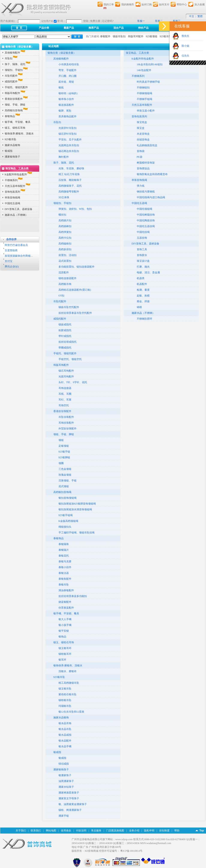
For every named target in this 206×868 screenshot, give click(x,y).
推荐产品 (94, 28)
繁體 (200, 16)
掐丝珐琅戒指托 (68, 342)
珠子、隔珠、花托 (18, 64)
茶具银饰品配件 (68, 116)
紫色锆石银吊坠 (68, 694)
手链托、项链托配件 (16, 87)
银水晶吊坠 (65, 729)
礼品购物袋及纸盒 (147, 145)
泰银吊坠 (64, 585)
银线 (61, 88)
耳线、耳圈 (65, 394)
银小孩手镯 (65, 625)
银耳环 (62, 660)
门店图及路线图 (115, 831)
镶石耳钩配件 (66, 371)
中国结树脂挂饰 (146, 215)
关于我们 (21, 831)
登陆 (86, 21)
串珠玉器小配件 (146, 111)
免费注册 (95, 21)
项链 (61, 440)
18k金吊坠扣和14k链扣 (150, 64)
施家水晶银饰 (12, 145)
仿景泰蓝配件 (66, 608)
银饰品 (62, 637)
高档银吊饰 (65, 284)
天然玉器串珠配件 (18, 186)
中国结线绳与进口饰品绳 (151, 197)
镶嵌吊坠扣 (119, 36)
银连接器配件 (66, 105)
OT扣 (62, 296)
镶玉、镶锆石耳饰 (15, 128)
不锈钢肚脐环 (144, 319)
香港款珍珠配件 (17, 99)
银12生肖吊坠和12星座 (71, 712)
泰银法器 (64, 573)
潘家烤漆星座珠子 (69, 793)
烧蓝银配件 (65, 602)
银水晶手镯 (65, 746)
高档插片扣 (65, 220)
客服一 (141, 21)
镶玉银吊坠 (65, 689)
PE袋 (140, 157)
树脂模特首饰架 (146, 163)
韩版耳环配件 (136, 36)
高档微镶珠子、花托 (70, 186)
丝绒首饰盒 (143, 140)
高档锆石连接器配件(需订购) (75, 290)
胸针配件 (64, 157)
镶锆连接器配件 (68, 278)
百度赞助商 (11, 250)
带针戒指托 (65, 336)
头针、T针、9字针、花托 (73, 382)
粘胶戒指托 (65, 330)
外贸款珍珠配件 (68, 429)
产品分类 (44, 28)
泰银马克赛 (65, 561)
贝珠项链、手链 (68, 481)
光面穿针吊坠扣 (68, 128)
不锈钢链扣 (143, 88)
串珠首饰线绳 (12, 198)
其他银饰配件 (15, 53)
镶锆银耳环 (65, 654)
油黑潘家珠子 (66, 781)
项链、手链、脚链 (15, 105)
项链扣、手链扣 (17, 70)
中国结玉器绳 (12, 203)
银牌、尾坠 (65, 111)
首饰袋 (141, 151)
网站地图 (51, 831)
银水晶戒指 (65, 735)
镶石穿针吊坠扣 (68, 134)
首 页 (19, 28)
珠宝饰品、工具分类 (137, 53)
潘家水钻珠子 (66, 787)
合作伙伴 (11, 239)
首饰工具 (142, 249)
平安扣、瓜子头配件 (70, 140)
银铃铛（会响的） (69, 93)
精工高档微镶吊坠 (69, 683)
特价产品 (143, 28)
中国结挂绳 (143, 232)
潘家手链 (64, 816)
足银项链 (64, 446)
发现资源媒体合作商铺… (19, 256)
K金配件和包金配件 (19, 174)
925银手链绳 (66, 515)
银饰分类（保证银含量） (62, 53)
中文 (192, 16)
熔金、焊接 (143, 301)
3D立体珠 (64, 197)
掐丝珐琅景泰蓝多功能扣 (73, 596)
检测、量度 (143, 290)
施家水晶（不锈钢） (16, 215)
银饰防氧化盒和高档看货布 (152, 174)
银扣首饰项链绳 (68, 498)
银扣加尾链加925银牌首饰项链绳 (77, 504)
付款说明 (81, 831)
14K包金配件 (144, 70)
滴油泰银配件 (66, 590)
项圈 (61, 463)
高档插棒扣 (65, 226)
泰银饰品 (13, 116)
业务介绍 (134, 831)
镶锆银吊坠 (65, 700)
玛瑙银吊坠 (65, 706)
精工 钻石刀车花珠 (69, 174)
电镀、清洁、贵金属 (148, 272)
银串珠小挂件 (66, 99)
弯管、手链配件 (68, 70)
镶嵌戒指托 (65, 325)
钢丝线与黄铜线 (146, 192)
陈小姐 (184, 46)
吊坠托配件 (14, 76)
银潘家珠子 (65, 775)
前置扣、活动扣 (68, 255)
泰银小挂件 (65, 567)
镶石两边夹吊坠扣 (69, 151)
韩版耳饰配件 (15, 93)
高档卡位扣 (65, 238)
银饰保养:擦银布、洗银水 (19, 134)
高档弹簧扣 (65, 232)
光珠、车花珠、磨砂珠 (71, 168)
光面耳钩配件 (66, 377)
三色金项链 (65, 469)
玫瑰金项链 (65, 475)
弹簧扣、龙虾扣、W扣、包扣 (75, 209)
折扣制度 (164, 831)
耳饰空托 (64, 405)
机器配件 (142, 284)
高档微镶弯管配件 (69, 192)
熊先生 (184, 36)
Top (202, 831)
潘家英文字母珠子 (69, 798)
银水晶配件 (65, 741)
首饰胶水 (142, 255)
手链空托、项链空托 (70, 359)
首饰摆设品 (143, 168)
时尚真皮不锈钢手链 (148, 82)
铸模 (139, 307)
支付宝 (9, 261)
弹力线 (141, 186)
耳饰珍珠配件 (66, 423)
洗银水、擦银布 (68, 671)
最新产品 (69, 28)
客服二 (159, 21)
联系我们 (36, 831)
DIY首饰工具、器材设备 (19, 209)
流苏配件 (64, 272)
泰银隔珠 (64, 544)
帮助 (177, 831)
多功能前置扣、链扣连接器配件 (77, 267)
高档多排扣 (65, 249)
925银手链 (64, 452)
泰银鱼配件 (65, 579)
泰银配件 (105, 36)
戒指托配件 (14, 82)
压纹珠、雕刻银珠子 (70, 180)
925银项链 (152, 36)
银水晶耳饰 (65, 723)
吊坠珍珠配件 (66, 417)
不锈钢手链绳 (144, 99)
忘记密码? (108, 21)
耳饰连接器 (65, 388)
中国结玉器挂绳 (146, 226)
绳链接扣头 (65, 527)
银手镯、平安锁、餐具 (18, 122)
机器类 (141, 278)
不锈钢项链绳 (144, 93)
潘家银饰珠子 (12, 157)
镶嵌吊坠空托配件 (69, 307)
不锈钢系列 (14, 180)
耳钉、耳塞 (65, 400)
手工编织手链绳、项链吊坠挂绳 (77, 533)
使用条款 (66, 831)
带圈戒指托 (65, 348)
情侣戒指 (64, 764)
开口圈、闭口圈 (68, 76)
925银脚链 (64, 457)
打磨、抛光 (143, 267)
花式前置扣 (65, 261)
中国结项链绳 (144, 209)
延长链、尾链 (66, 82)
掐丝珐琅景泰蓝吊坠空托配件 (75, 313)
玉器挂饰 (142, 238)
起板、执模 (143, 296)
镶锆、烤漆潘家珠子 (70, 810)
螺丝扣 (62, 215)
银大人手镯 (65, 619)
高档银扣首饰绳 (17, 110)
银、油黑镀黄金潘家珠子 (73, 804)
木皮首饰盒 (143, 134)
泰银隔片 (64, 550)
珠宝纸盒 (142, 122)
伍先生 (184, 56)
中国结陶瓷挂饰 (146, 220)
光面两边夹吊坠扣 (69, 145)
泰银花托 (64, 556)
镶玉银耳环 (65, 648)
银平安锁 (64, 631)
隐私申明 (149, 831)
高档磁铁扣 (65, 244)
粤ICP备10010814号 (131, 851)
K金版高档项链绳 (68, 521)
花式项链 (64, 486)
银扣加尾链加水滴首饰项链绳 (75, 509)
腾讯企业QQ (12, 267)
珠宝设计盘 (143, 261)
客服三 (177, 21)
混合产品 (119, 28)
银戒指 (9, 151)
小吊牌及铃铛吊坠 (69, 64)
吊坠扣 (12, 58)
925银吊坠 (165, 36)
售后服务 (96, 831)
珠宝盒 (141, 128)
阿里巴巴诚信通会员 (16, 245)
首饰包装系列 (15, 192)
